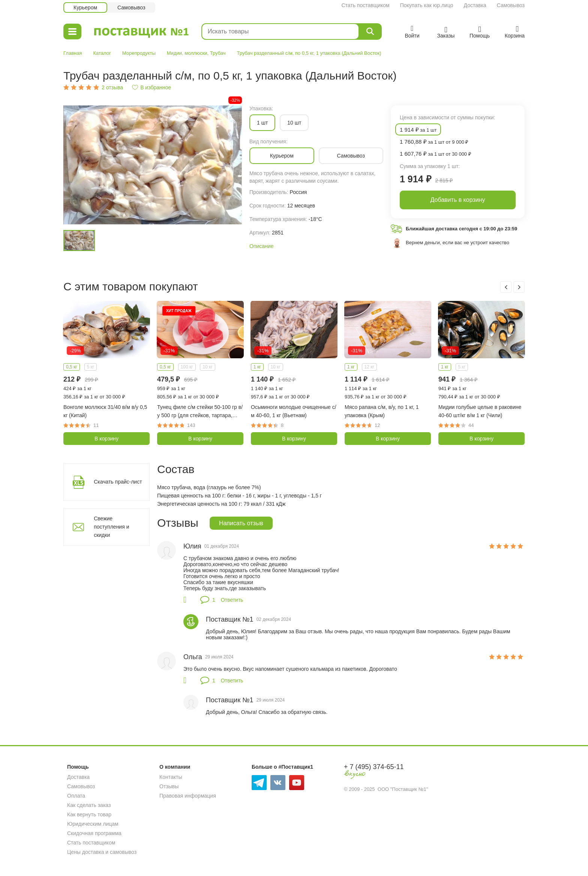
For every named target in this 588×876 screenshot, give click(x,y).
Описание (261, 246)
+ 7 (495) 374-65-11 (374, 767)
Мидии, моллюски (187, 53)
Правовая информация (188, 796)
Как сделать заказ (89, 805)
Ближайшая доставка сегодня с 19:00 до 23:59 (461, 229)
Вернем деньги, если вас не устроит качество (457, 243)
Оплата (76, 796)
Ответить (232, 600)
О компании (175, 767)
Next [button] (519, 287)
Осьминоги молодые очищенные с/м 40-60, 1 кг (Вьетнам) (294, 411)
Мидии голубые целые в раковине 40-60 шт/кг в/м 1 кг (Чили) (480, 411)
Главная (73, 53)
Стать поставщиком (365, 5)
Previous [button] (506, 287)
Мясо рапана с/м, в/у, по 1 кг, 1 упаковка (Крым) (382, 411)
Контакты (171, 777)
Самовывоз (511, 5)
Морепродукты (139, 53)
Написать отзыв (241, 523)
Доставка (475, 5)
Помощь (78, 767)
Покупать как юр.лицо (427, 5)
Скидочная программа (94, 833)
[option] (153, 165)
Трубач (218, 53)
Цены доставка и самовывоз (102, 852)
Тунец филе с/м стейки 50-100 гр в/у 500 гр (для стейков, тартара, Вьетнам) (200, 412)
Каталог (102, 53)
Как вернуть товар (89, 814)
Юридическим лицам (93, 824)
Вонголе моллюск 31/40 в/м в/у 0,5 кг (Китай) (105, 411)
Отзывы (169, 786)
